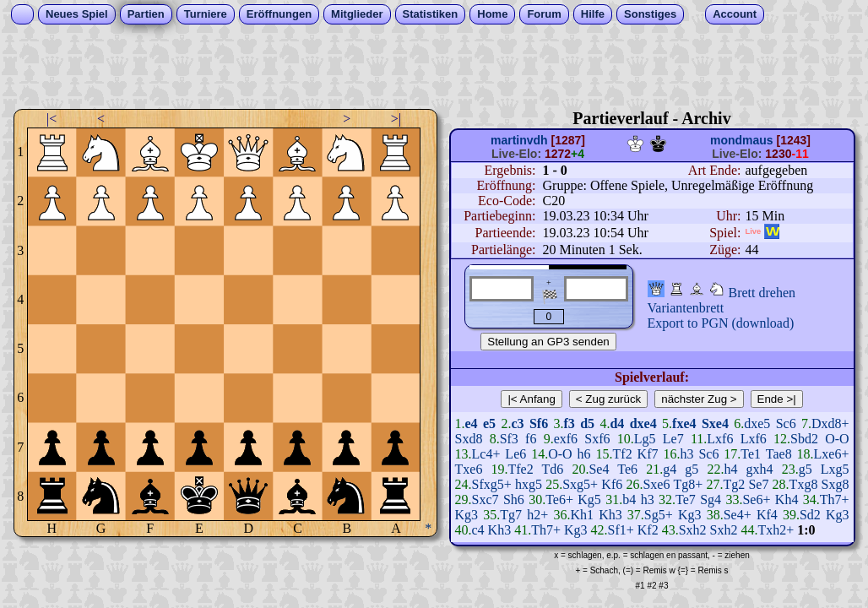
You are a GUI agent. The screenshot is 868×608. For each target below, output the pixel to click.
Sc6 (786, 423)
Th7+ (835, 499)
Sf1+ (621, 530)
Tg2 (734, 484)
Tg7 (511, 515)
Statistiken (431, 14)
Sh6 (514, 499)
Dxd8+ (830, 423)
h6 (584, 454)
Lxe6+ (832, 454)
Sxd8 (469, 439)
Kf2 (648, 530)
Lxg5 (835, 469)
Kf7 (648, 454)
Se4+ (738, 515)
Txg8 (804, 484)
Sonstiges (650, 14)
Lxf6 (720, 439)
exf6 (566, 439)
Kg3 (467, 515)
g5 (692, 469)
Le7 (673, 439)
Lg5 (645, 439)
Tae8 (779, 454)
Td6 (553, 469)
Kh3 (610, 515)
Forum (544, 14)
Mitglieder (357, 14)
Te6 (627, 469)
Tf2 (623, 454)
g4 (670, 469)
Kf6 (612, 484)
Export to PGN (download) (721, 323)
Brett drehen (762, 293)
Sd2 (810, 515)
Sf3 (509, 439)
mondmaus (742, 140)
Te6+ (559, 499)
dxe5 (757, 423)
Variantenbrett (686, 308)
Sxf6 (597, 439)
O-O (837, 439)
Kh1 (582, 515)
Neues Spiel (77, 14)
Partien (146, 14)
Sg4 (711, 499)
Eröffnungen (279, 14)
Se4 (599, 469)
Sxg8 (835, 484)
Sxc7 (486, 499)
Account (735, 14)
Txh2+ (776, 530)
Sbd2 (804, 439)
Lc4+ (486, 454)
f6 (531, 439)
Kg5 (589, 499)
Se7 (758, 484)
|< (52, 119)
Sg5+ (659, 515)
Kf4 (767, 515)
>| (396, 119)
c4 (478, 530)
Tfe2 (521, 469)
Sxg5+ (580, 484)
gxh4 (760, 469)
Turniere (206, 14)
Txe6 (469, 469)
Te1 (751, 454)
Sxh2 (693, 530)
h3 (686, 454)
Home (492, 14)
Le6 (515, 454)
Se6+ (756, 499)
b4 (629, 499)
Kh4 (787, 499)
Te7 (686, 499)
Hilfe (593, 14)
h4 (730, 469)
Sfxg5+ (492, 484)
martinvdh (519, 140)
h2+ (537, 515)
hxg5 (529, 484)
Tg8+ (688, 484)
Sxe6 (656, 484)
